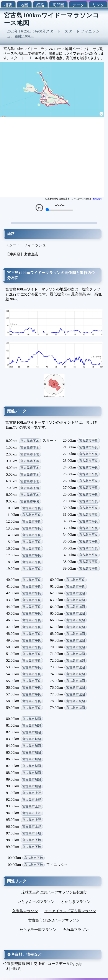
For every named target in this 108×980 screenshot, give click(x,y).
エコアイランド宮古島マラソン (70, 911)
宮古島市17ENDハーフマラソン (54, 920)
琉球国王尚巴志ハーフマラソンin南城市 (54, 892)
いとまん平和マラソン (36, 902)
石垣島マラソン (76, 930)
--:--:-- (60, 205)
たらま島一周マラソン (38, 930)
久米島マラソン (25, 911)
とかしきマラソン (76, 902)
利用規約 (97, 199)
